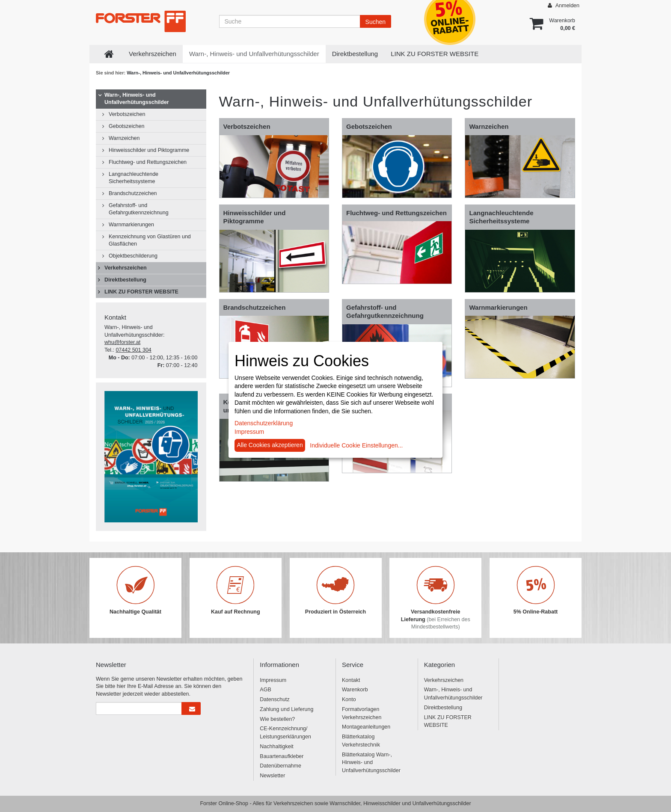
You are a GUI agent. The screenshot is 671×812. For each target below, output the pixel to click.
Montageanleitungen (366, 727)
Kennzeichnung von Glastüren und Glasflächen (150, 240)
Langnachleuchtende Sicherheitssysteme (134, 178)
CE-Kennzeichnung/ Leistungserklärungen (285, 733)
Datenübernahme (281, 766)
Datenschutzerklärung (264, 423)
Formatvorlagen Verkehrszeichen (362, 713)
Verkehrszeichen (153, 54)
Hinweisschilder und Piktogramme (149, 150)
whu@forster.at (122, 342)
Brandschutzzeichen (133, 193)
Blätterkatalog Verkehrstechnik (361, 741)
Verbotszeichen (127, 114)
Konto (349, 699)
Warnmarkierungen (131, 225)
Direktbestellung (355, 54)
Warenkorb (355, 690)
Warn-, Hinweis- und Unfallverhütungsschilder (254, 54)
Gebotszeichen (126, 126)
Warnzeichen (124, 138)
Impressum (273, 680)
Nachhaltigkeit (277, 747)
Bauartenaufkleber (282, 756)
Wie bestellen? (277, 719)
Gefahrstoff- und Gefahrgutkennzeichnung (139, 209)
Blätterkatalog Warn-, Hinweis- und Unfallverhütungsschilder (371, 763)
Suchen (376, 22)
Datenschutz (275, 699)
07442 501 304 (133, 350)
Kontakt (351, 680)
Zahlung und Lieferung (287, 709)
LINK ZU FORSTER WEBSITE (435, 54)
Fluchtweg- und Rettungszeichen (148, 162)
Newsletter (272, 776)
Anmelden (564, 5)
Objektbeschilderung (133, 256)
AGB (265, 690)
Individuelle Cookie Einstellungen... (356, 445)
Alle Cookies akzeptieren (270, 445)
